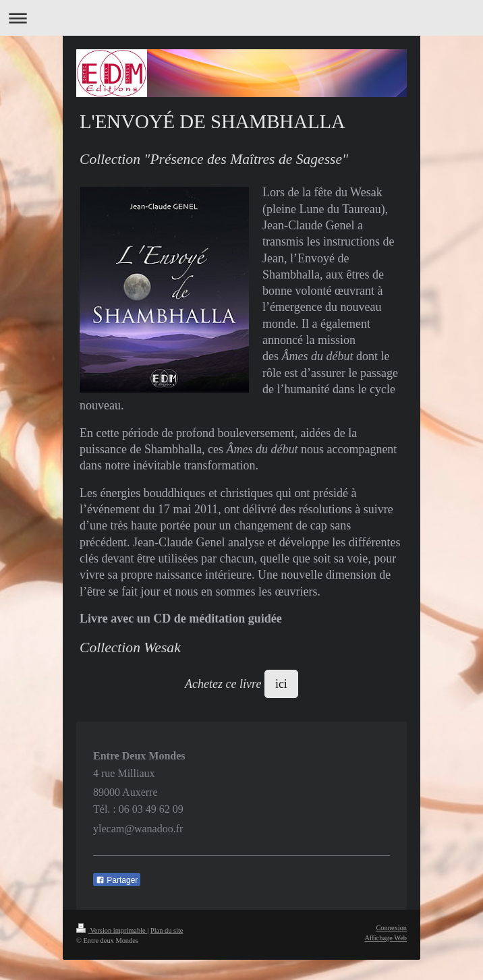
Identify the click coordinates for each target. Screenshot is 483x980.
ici (281, 684)
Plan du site (167, 930)
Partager (117, 880)
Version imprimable (112, 930)
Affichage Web (386, 938)
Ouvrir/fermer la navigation (241, 18)
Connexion (391, 928)
